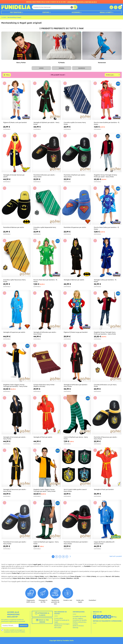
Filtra (8, 75)
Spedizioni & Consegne (62, 624)
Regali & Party (106, 12)
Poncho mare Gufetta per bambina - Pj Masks (107, 123)
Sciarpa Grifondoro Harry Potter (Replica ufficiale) (44, 386)
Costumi (46, 12)
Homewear (102, 63)
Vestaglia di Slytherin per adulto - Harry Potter (46, 123)
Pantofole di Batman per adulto (14, 227)
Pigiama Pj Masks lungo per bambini (76, 332)
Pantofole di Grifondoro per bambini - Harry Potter (76, 543)
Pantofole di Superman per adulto (75, 227)
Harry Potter (21, 63)
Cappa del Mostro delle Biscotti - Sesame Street (104, 543)
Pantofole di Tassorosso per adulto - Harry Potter (106, 438)
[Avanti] (70, 557)
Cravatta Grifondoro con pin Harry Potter (105, 386)
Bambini (82, 68)
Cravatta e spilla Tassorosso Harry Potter (14, 281)
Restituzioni (58, 626)
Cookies (75, 624)
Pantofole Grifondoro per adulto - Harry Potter (44, 176)
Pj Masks (61, 63)
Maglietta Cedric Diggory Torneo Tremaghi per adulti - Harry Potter (44, 490)
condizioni (7, 632)
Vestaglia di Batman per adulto (74, 280)
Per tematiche (16, 12)
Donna (61, 68)
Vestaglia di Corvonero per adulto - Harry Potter (15, 438)
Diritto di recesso (78, 626)
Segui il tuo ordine (42, 621)
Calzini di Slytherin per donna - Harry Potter (76, 438)
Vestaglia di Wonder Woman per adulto (14, 176)
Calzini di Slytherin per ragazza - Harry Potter (46, 543)
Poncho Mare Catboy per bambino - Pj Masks (106, 228)
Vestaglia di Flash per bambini (104, 489)
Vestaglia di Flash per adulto (43, 437)
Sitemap (75, 628)
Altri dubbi (58, 628)
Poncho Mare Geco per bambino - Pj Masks (45, 281)
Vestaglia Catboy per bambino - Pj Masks (105, 281)
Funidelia (4, 17)
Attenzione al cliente (42, 614)
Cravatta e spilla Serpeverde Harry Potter (45, 228)
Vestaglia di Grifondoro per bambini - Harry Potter (76, 386)
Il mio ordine (59, 618)
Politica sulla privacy (79, 622)
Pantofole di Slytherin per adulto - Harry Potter (75, 176)
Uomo (41, 68)
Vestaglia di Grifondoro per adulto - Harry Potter (45, 333)
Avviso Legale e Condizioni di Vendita (80, 619)
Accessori (76, 12)
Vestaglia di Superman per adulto (14, 332)
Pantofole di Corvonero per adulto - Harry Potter (15, 543)
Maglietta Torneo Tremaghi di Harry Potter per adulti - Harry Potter (105, 176)
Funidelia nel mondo (79, 616)
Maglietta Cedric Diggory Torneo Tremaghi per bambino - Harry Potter (15, 386)
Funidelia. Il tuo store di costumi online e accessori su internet (16, 7)
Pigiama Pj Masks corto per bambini (15, 122)
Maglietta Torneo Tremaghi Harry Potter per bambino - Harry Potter (105, 333)
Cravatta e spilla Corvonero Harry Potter (75, 123)
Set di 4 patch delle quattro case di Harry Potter (75, 490)
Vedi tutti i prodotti (116, 556)
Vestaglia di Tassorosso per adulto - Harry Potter (15, 490)
